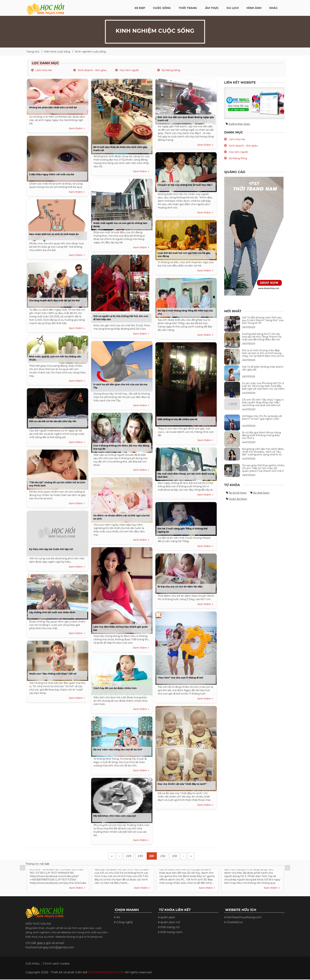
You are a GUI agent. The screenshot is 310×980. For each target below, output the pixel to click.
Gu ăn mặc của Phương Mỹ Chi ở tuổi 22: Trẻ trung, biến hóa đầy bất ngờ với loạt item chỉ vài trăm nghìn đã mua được (263, 387)
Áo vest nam (261, 493)
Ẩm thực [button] (212, 8)
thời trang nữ (170, 928)
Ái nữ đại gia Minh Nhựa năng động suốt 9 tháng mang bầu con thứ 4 (261, 435)
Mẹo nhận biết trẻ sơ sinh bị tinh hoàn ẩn (54, 234)
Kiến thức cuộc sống (57, 51)
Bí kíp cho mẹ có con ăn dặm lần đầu (180, 587)
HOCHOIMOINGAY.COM (106, 973)
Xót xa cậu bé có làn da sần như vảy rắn (53, 421)
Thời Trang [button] (188, 8)
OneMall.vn (235, 923)
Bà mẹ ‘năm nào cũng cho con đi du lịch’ (118, 749)
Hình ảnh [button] (254, 8)
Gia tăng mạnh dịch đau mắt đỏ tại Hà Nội (54, 300)
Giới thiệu (33, 964)
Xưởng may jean (239, 124)
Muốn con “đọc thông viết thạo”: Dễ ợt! (53, 674)
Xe (118, 918)
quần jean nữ (170, 923)
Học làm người (129, 70)
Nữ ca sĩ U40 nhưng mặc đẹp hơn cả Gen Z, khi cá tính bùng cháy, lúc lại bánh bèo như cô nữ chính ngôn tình (263, 354)
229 (130, 856)
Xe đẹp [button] (140, 8)
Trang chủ (33, 51)
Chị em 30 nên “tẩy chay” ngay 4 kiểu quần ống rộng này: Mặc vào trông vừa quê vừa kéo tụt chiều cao (263, 404)
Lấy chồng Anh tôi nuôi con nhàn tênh (52, 612)
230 (143, 856)
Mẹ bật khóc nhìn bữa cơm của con (115, 816)
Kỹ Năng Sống (171, 70)
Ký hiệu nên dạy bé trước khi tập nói (51, 549)
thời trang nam (171, 933)
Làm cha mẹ (43, 70)
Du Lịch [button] (233, 8)
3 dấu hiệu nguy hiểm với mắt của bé (52, 174)
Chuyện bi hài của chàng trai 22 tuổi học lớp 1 (185, 185)
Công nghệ (124, 923)
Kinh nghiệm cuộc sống (90, 51)
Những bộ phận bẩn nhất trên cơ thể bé (53, 107)
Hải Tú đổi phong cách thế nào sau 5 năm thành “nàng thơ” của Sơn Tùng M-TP (263, 320)
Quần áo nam (238, 499)
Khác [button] (273, 8)
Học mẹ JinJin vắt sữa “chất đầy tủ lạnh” (182, 784)
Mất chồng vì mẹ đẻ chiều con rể (178, 419)
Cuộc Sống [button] (162, 8)
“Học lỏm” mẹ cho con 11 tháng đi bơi (180, 678)
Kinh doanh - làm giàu (92, 70)
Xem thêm (77, 128)
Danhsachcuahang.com (244, 918)
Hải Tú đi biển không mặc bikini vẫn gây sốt (263, 368)
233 (179, 856)
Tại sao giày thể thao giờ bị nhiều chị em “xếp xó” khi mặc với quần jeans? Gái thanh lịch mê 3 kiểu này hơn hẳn (263, 470)
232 (167, 856)
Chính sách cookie (56, 964)
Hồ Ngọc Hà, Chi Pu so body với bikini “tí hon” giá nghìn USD (262, 417)
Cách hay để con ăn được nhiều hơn (115, 688)
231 (155, 856)
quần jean (168, 918)
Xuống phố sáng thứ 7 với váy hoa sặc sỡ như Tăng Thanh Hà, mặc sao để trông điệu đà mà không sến (262, 338)
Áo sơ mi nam (238, 493)
